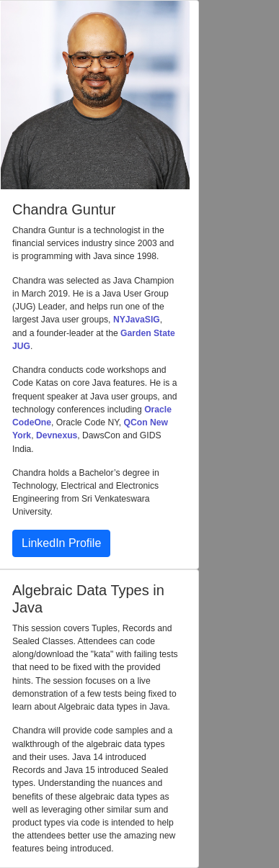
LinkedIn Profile (61, 543)
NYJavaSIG (137, 320)
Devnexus (57, 435)
